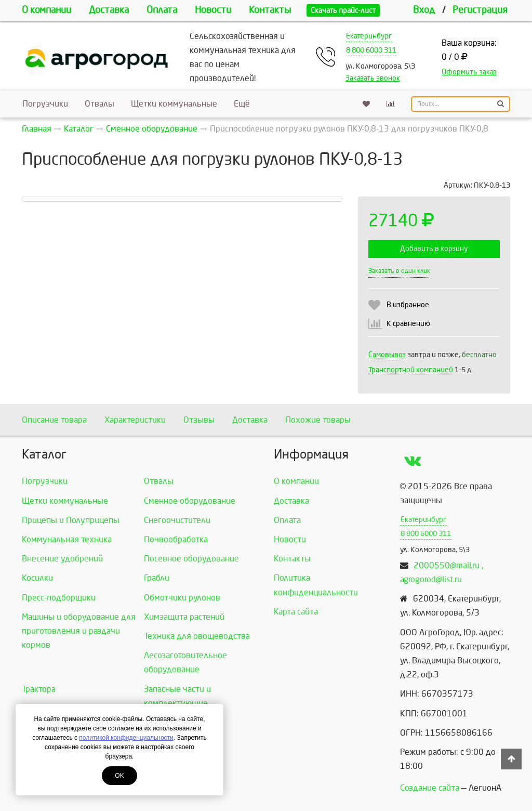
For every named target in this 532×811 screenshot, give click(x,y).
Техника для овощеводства (197, 636)
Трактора (39, 689)
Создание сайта (430, 788)
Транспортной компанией (411, 370)
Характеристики (135, 420)
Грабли (157, 578)
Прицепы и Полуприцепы (71, 520)
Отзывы (199, 420)
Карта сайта (296, 612)
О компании (46, 10)
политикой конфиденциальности (126, 738)
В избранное (408, 305)
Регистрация (480, 10)
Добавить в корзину (434, 249)
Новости (213, 10)
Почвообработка (176, 539)
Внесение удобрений (62, 559)
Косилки (37, 578)
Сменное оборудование (190, 501)
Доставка (109, 10)
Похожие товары (318, 420)
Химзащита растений (184, 617)
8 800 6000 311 (371, 50)
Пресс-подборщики (59, 598)
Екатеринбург (369, 36)
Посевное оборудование (191, 559)
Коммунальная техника (67, 539)
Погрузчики (45, 104)
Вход (424, 10)
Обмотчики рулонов (182, 598)
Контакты (270, 10)
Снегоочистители (177, 520)
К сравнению (408, 324)
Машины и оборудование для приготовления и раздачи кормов (79, 631)
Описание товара (54, 420)
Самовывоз (387, 355)
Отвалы (99, 104)
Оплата (162, 10)
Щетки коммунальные (174, 104)
